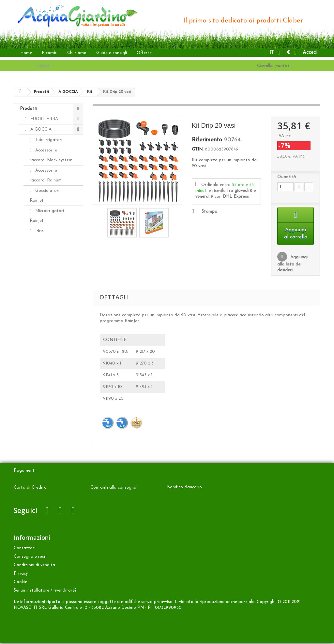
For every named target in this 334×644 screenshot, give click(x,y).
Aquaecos (44, 303)
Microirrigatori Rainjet (47, 216)
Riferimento (207, 140)
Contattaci (25, 549)
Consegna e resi (29, 557)
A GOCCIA (40, 129)
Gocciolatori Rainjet (45, 196)
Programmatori (50, 272)
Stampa (209, 212)
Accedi (310, 53)
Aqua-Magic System (44, 287)
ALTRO (37, 324)
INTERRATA (42, 313)
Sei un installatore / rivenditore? (45, 591)
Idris (39, 231)
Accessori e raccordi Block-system (51, 155)
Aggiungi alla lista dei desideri (292, 264)
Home (26, 53)
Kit (38, 262)
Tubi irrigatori (48, 140)
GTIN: (198, 149)
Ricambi (50, 53)
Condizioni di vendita (34, 566)
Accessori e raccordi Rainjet (45, 175)
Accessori (39, 344)
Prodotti (29, 109)
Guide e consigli (112, 53)
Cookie (20, 583)
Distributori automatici (44, 246)
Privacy (21, 574)
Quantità (287, 177)
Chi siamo (77, 53)
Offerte (144, 53)
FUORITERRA (44, 119)
